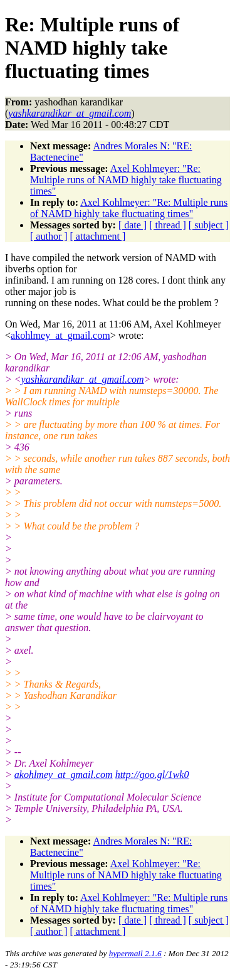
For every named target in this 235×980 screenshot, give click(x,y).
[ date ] (133, 225)
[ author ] (49, 236)
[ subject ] (209, 225)
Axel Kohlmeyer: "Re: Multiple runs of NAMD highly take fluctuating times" (126, 180)
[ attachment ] (98, 236)
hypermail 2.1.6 (135, 953)
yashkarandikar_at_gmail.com (83, 379)
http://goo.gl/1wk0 (152, 775)
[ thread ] (168, 225)
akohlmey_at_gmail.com (60, 335)
